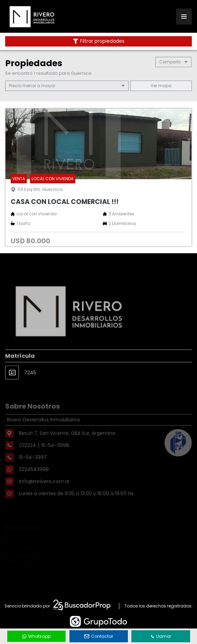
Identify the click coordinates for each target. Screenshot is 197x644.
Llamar (161, 636)
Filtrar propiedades (99, 41)
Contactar (99, 636)
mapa (161, 86)
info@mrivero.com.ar (44, 492)
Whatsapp (36, 636)
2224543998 (34, 480)
